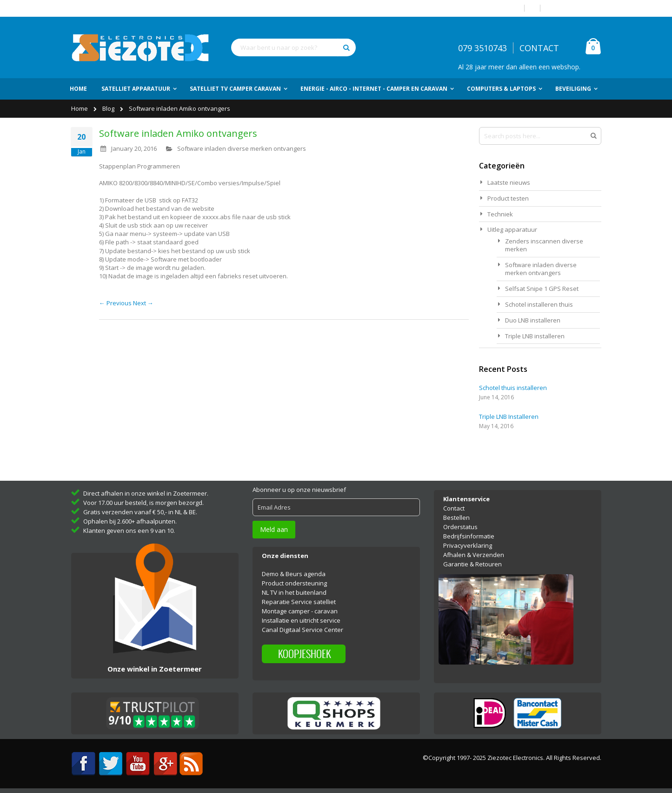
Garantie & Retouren (472, 564)
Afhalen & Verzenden (474, 555)
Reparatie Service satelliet (299, 602)
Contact (454, 508)
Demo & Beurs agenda (294, 574)
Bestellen (456, 517)
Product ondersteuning (294, 583)
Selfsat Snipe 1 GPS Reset (542, 289)
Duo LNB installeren (533, 320)
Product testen (508, 198)
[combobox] (293, 47)
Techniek (500, 214)
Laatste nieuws (509, 182)
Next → (143, 303)
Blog (109, 108)
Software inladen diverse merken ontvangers (242, 148)
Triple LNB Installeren (509, 417)
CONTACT (539, 48)
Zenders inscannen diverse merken (544, 245)
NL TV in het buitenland (294, 592)
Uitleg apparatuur (512, 229)
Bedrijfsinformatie (469, 536)
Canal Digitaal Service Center (303, 630)
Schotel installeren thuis (539, 304)
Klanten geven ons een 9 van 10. (129, 531)
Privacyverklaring (468, 545)
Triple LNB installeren (535, 336)
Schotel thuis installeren (513, 388)
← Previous (116, 303)
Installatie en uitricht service (301, 620)
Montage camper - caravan (300, 611)
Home (80, 108)
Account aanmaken (574, 8)
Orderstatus (460, 527)
